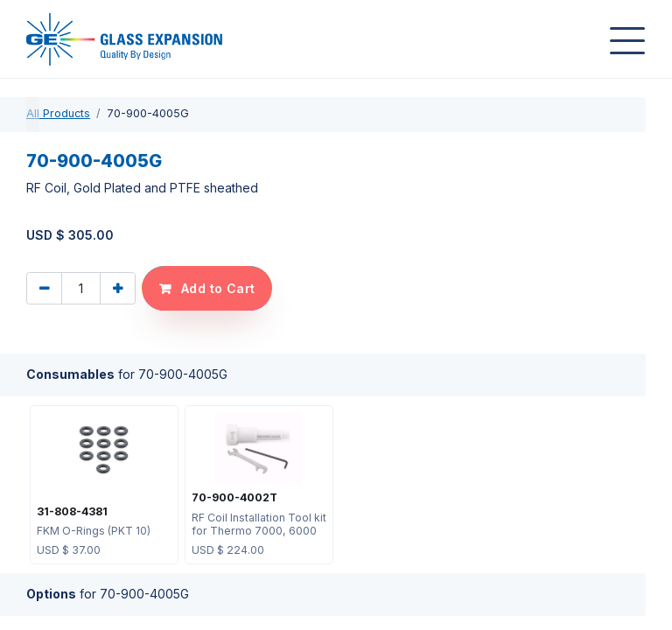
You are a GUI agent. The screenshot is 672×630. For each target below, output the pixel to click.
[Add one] (118, 288)
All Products (58, 113)
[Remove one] (44, 288)
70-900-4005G (94, 161)
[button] (207, 288)
